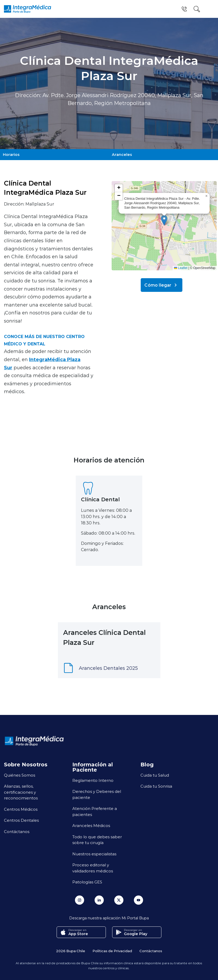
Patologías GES (87, 881)
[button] (164, 219)
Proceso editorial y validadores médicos (93, 867)
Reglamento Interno (93, 779)
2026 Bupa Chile (71, 950)
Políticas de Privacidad (112, 950)
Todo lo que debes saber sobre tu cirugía (97, 839)
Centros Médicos (21, 808)
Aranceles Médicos (91, 824)
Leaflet (181, 267)
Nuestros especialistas (94, 853)
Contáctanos (17, 830)
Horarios (11, 154)
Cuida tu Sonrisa (156, 785)
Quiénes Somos (20, 774)
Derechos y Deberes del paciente (97, 793)
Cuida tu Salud (155, 774)
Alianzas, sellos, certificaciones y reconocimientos (21, 791)
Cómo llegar (161, 284)
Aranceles (121, 154)
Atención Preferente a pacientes (95, 810)
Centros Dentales (21, 819)
